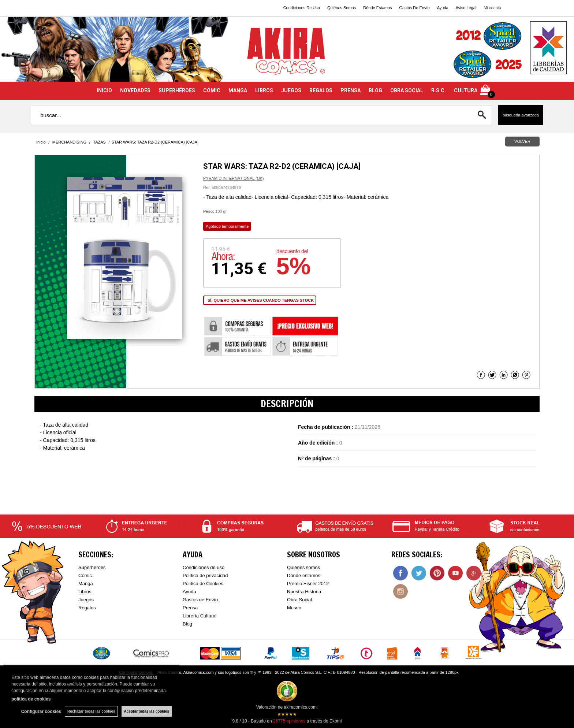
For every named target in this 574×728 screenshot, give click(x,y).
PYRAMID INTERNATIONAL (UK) (234, 178)
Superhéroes (92, 567)
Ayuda (443, 8)
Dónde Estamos (377, 8)
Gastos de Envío (200, 600)
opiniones (289, 721)
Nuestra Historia (304, 592)
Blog (187, 624)
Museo (294, 608)
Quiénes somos (303, 567)
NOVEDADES (135, 90)
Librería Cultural (200, 616)
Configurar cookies (41, 712)
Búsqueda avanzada (521, 115)
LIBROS (264, 90)
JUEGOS (291, 90)
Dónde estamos (304, 575)
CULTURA (466, 90)
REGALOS (321, 90)
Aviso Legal (466, 8)
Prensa (190, 608)
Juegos (86, 600)
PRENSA (351, 90)
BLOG (375, 90)
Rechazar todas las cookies (91, 711)
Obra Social (299, 600)
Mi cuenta (492, 8)
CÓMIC (212, 90)
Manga (86, 584)
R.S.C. (439, 90)
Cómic (85, 575)
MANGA (238, 90)
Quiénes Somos (342, 8)
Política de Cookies (203, 584)
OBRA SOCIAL (407, 90)
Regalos (87, 608)
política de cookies (31, 699)
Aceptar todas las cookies (147, 711)
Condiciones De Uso (302, 8)
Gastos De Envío (414, 8)
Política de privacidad (205, 575)
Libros (85, 592)
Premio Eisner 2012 (308, 584)
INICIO (104, 90)
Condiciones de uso (204, 567)
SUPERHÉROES (177, 90)
